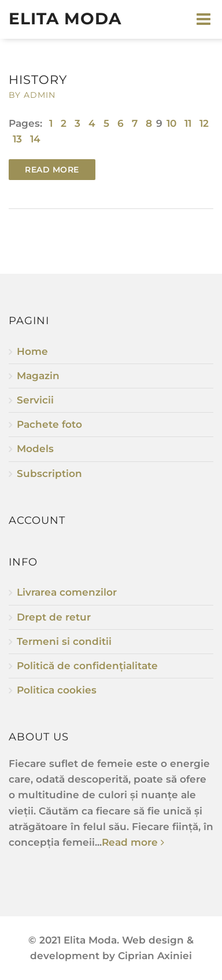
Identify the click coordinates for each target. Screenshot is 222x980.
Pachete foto (49, 424)
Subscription (49, 474)
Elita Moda (65, 19)
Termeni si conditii (64, 641)
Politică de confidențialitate (87, 666)
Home (32, 351)
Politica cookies (57, 690)
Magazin (38, 376)
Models (35, 449)
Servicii (35, 400)
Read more (52, 170)
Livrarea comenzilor (67, 592)
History (38, 80)
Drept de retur (54, 617)
